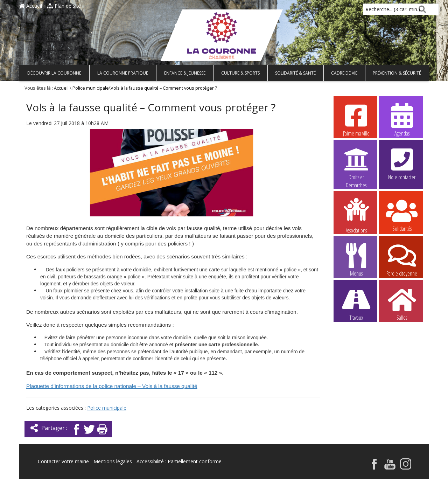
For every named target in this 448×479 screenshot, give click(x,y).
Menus (356, 259)
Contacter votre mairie (63, 461)
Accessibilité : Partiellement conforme (179, 461)
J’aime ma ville (356, 119)
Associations (356, 215)
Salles (402, 304)
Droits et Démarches (356, 164)
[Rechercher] (421, 9)
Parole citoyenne (402, 259)
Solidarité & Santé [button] (295, 73)
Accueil (31, 6)
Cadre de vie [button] (344, 73)
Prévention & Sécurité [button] (397, 73)
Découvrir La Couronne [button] (54, 73)
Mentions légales (113, 461)
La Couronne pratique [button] (123, 73)
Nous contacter (402, 163)
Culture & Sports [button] (240, 73)
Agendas (402, 119)
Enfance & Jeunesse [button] (185, 73)
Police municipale (91, 88)
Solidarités (402, 215)
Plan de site (64, 6)
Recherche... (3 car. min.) (381, 9)
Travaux (356, 304)
